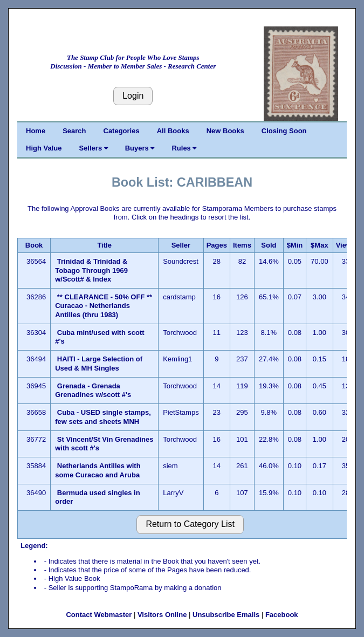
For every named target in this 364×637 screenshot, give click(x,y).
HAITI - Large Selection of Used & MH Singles (99, 363)
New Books (225, 131)
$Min (295, 245)
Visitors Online (162, 615)
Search (74, 131)
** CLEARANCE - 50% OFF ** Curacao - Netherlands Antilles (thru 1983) (104, 306)
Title (104, 245)
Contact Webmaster (99, 615)
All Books (173, 131)
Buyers (140, 148)
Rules (184, 148)
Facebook (282, 615)
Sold (269, 245)
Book (34, 245)
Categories (122, 131)
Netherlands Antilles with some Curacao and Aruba (98, 470)
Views (346, 245)
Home (36, 131)
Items (242, 245)
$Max (320, 245)
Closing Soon (284, 131)
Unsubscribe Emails (226, 615)
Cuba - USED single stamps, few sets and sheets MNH (103, 417)
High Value (44, 148)
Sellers (93, 148)
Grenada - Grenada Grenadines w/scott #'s (93, 390)
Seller (181, 245)
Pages (217, 245)
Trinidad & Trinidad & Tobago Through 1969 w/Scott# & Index (91, 270)
